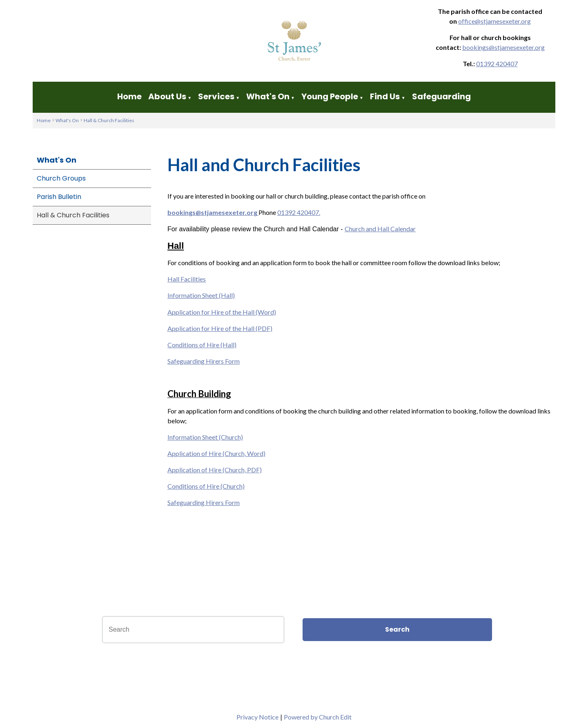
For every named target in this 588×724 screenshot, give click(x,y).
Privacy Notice (257, 717)
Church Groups (61, 178)
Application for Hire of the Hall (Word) (222, 312)
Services (216, 96)
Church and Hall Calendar (380, 229)
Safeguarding (441, 96)
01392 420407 (497, 64)
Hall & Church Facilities (109, 120)
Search (397, 629)
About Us (167, 96)
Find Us (386, 96)
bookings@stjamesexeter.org (503, 47)
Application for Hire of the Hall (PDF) (220, 328)
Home (129, 96)
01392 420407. (299, 212)
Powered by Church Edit (318, 717)
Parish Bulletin (59, 197)
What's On (268, 96)
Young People (330, 96)
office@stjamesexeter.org (494, 21)
